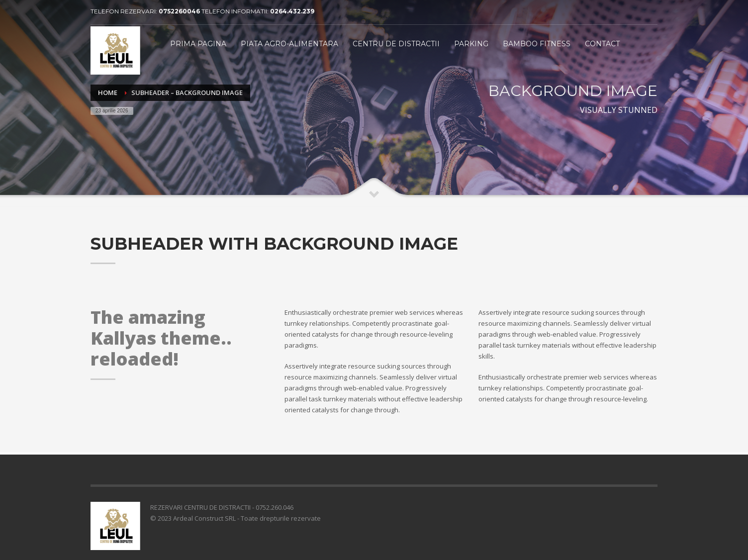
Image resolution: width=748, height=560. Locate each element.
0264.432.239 (292, 11)
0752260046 (180, 11)
